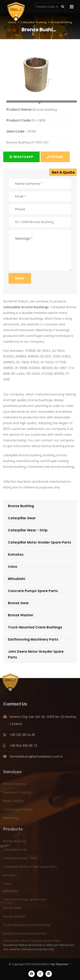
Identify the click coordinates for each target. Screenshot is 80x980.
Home (12, 22)
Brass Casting (13, 803)
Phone (55, 157)
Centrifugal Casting (18, 811)
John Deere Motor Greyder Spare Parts (36, 654)
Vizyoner (62, 964)
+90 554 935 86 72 (23, 748)
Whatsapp (21, 157)
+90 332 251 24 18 (22, 737)
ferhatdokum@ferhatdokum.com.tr (36, 758)
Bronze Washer (21, 615)
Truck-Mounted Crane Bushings (35, 627)
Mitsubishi (17, 579)
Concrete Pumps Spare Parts (33, 591)
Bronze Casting (14, 786)
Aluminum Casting (17, 794)
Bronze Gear (18, 603)
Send (20, 278)
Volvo (13, 567)
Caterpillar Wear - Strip (28, 530)
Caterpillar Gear (22, 518)
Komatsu (16, 554)
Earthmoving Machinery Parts (33, 639)
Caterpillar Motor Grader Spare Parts (39, 542)
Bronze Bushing (21, 506)
